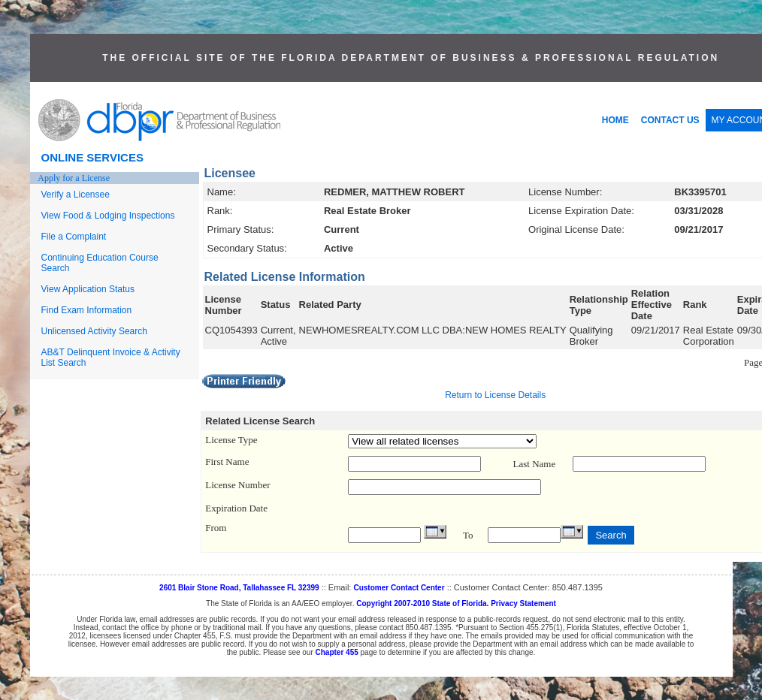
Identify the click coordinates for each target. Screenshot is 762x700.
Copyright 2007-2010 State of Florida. (422, 603)
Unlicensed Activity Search (94, 331)
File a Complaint (74, 237)
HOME (615, 120)
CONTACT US (670, 120)
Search (611, 535)
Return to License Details (495, 395)
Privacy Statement (523, 603)
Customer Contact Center (399, 588)
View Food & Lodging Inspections (108, 216)
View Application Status (88, 289)
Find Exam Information (87, 310)
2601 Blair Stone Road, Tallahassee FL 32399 (239, 588)
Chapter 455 (337, 652)
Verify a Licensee (76, 195)
